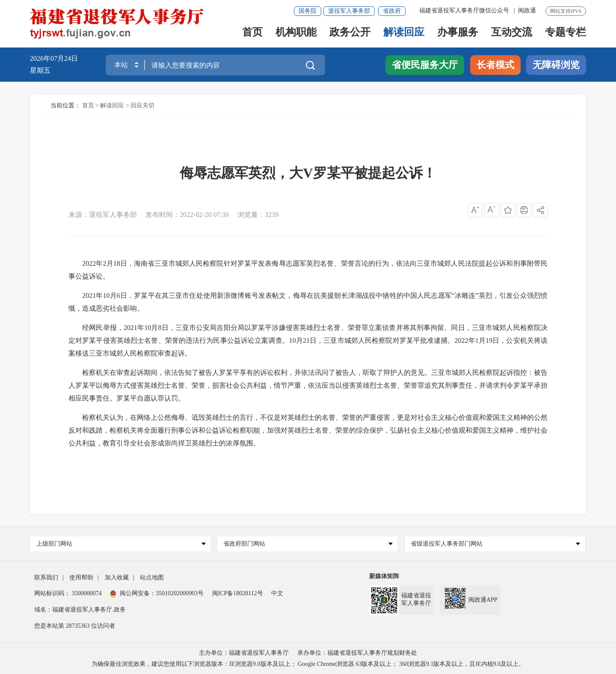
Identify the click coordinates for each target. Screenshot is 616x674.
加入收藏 (117, 578)
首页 (252, 33)
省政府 (392, 11)
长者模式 (495, 65)
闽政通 (527, 10)
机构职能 (296, 33)
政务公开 (350, 33)
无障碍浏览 (556, 65)
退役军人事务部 (349, 11)
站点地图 (152, 578)
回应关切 (142, 105)
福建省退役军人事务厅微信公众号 (465, 10)
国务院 (308, 11)
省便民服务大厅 (425, 65)
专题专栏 (566, 33)
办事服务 (458, 33)
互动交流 (512, 33)
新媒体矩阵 (384, 576)
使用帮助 (81, 578)
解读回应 (404, 33)
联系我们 (46, 578)
